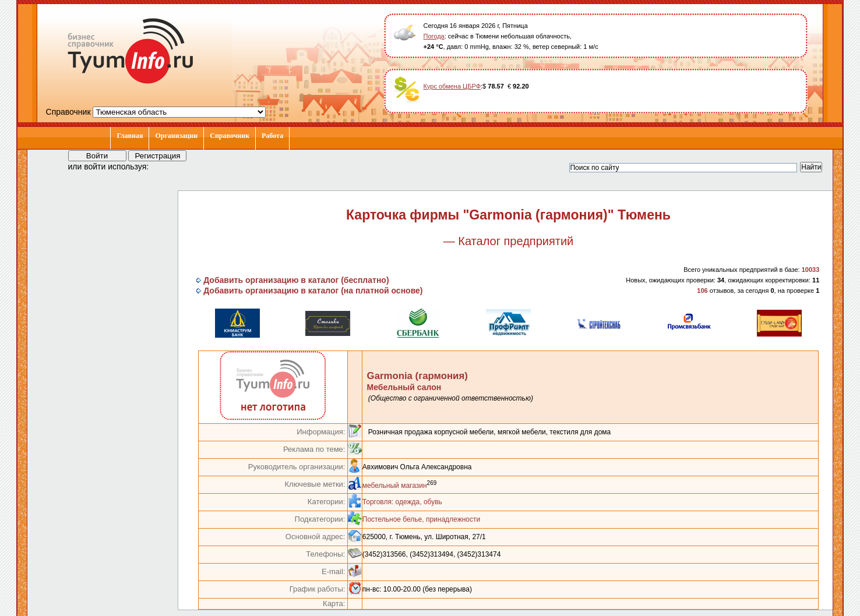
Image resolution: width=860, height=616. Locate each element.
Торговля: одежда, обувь (402, 502)
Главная (130, 136)
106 (702, 291)
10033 (811, 270)
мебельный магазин (395, 486)
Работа (272, 136)
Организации (176, 136)
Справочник (230, 136)
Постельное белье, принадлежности (421, 519)
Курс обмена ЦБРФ (452, 86)
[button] (168, 166)
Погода (434, 36)
